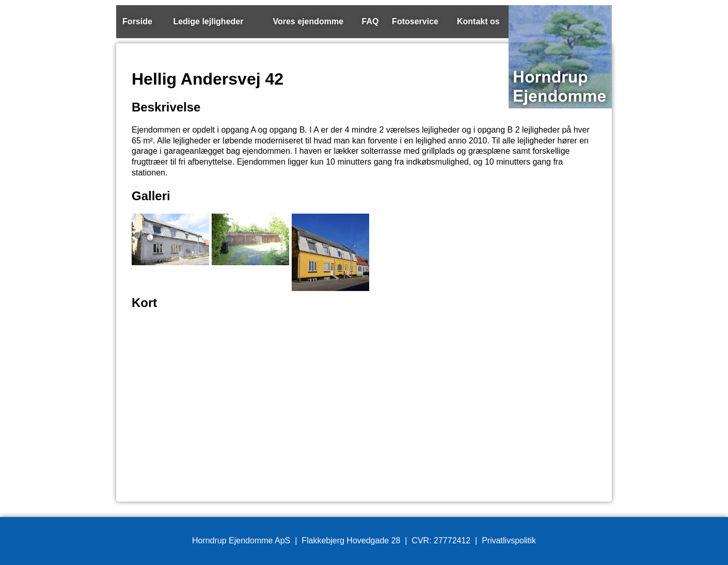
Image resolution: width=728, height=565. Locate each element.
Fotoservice (415, 21)
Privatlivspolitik (509, 540)
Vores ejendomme (308, 21)
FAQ (370, 21)
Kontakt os (478, 21)
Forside (137, 21)
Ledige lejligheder (208, 21)
